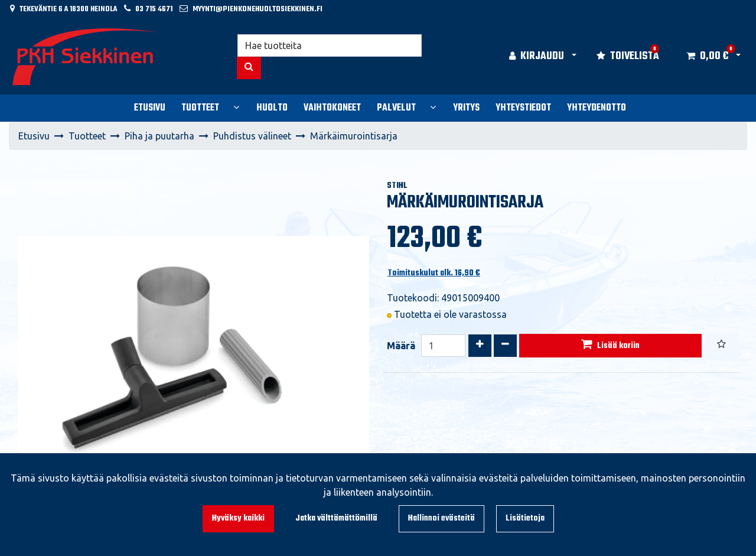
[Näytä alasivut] (236, 107)
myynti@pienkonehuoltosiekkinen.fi (258, 9)
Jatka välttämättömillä (336, 518)
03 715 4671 (154, 9)
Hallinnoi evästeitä (441, 518)
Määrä (401, 346)
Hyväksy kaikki (238, 518)
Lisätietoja (525, 518)
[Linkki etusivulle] (86, 57)
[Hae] (330, 45)
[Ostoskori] (707, 57)
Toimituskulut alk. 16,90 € (434, 273)
